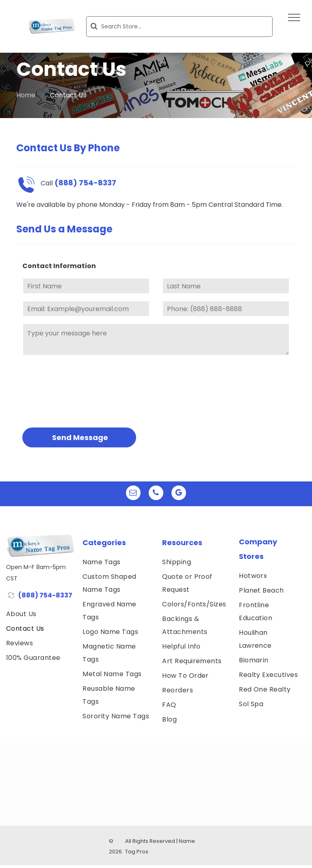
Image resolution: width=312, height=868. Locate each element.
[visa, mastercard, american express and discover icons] (40, 678)
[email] (133, 494)
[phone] (156, 494)
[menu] (294, 17)
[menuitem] (40, 614)
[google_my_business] (179, 494)
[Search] (179, 27)
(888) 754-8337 (45, 595)
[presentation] (56, 390)
